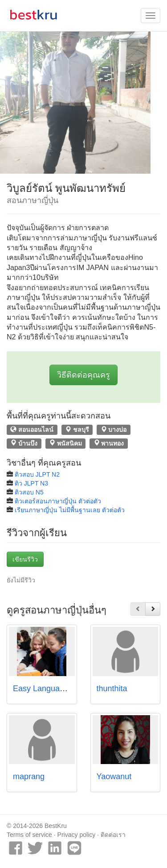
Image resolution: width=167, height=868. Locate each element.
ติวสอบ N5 (29, 492)
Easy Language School (54, 689)
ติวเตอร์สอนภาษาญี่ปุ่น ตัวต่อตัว (58, 501)
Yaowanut (114, 776)
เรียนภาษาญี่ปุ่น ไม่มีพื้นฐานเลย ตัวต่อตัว (70, 510)
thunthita (112, 689)
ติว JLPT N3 (31, 483)
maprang (29, 776)
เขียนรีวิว (25, 559)
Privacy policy (77, 835)
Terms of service (29, 835)
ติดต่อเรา (113, 835)
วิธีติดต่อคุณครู (83, 375)
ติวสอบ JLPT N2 (37, 474)
